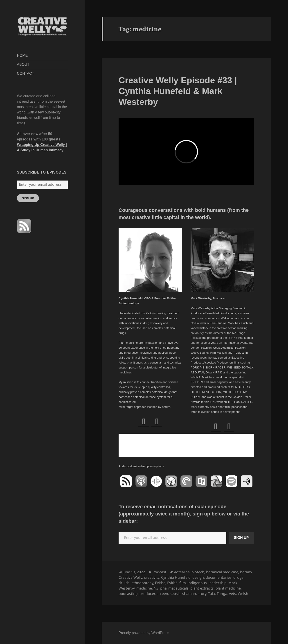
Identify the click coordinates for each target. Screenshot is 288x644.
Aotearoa (182, 572)
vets (233, 594)
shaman (189, 594)
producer (147, 594)
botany (246, 572)
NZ (156, 588)
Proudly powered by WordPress (144, 633)
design (198, 577)
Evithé (172, 583)
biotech (198, 572)
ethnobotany (142, 583)
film (183, 583)
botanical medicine (222, 572)
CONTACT (25, 73)
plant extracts (202, 588)
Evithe (160, 583)
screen (162, 594)
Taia (211, 594)
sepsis (175, 594)
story (202, 594)
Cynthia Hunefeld (176, 577)
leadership (218, 583)
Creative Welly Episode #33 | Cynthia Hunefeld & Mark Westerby (178, 91)
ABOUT (23, 64)
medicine (144, 588)
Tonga (222, 594)
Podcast (159, 572)
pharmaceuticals (174, 588)
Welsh (243, 594)
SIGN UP (28, 198)
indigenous (197, 583)
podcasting (128, 594)
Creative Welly (130, 577)
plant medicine (228, 588)
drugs (238, 577)
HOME (22, 55)
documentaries (219, 577)
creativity (152, 577)
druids (124, 583)
